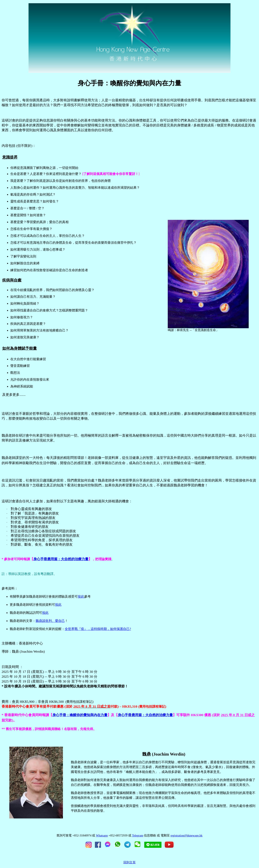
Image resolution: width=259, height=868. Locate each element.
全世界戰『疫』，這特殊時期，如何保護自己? (98, 629)
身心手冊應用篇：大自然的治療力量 (61, 559)
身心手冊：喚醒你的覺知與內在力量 (80, 715)
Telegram (137, 835)
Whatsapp (102, 835)
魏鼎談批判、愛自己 (50, 621)
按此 (81, 596)
